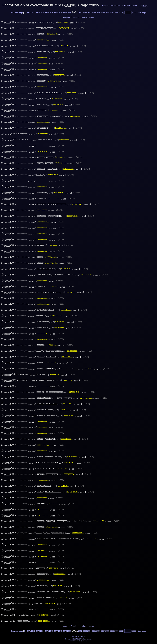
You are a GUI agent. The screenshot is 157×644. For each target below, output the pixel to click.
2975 (47, 13)
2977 (56, 13)
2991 (121, 13)
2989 (112, 13)
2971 (29, 13)
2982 (80, 13)
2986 (98, 13)
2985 (94, 13)
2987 (103, 13)
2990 (116, 13)
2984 (89, 13)
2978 (60, 13)
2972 (33, 13)
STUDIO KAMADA (129, 6)
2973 (38, 13)
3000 (134, 13)
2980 (69, 13)
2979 (65, 13)
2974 (42, 13)
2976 (51, 13)
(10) (8, 22)
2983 (85, 13)
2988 (107, 13)
